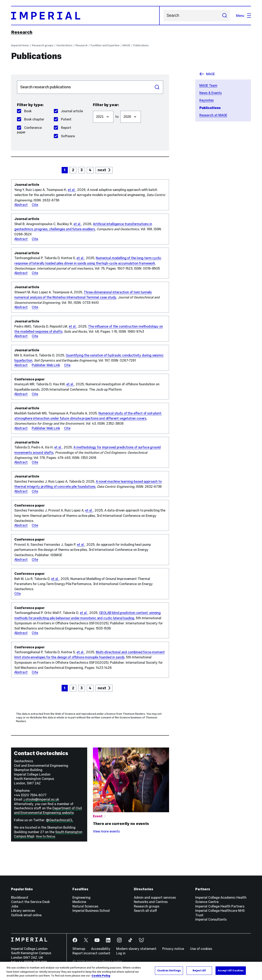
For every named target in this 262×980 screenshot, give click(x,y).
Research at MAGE (213, 115)
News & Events (211, 93)
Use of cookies (201, 949)
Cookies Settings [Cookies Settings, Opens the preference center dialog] (169, 970)
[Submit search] (224, 16)
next (102, 170)
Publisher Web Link (46, 365)
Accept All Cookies (231, 970)
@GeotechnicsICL (60, 820)
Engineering (81, 897)
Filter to (120, 109)
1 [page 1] (65, 170)
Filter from (93, 109)
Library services (23, 911)
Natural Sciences (85, 906)
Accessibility (101, 949)
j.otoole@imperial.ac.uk (41, 799)
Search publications (17, 80)
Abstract (21, 205)
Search (163, 16)
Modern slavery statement (136, 949)
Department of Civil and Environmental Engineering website (48, 810)
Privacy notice (173, 949)
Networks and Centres (151, 902)
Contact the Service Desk (30, 902)
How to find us (46, 836)
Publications (141, 45)
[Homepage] (85, 16)
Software (64, 136)
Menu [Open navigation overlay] (243, 16)
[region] (131, 971)
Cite (35, 205)
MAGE (126, 45)
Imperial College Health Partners (220, 906)
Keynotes (207, 100)
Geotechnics (64, 45)
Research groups (43, 45)
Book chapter (31, 119)
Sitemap (79, 949)
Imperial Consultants (211, 919)
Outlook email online (26, 915)
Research (22, 32)
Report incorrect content (91, 953)
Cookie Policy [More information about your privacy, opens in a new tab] (101, 976)
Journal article (68, 111)
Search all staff (145, 911)
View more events (106, 831)
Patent (63, 119)
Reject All (199, 970)
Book (24, 111)
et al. (72, 190)
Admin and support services (155, 897)
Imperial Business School (91, 911)
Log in (121, 953)
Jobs (15, 906)
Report (63, 128)
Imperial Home (20, 45)
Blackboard (20, 897)
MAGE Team (208, 85)
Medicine (79, 902)
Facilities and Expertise (105, 45)
